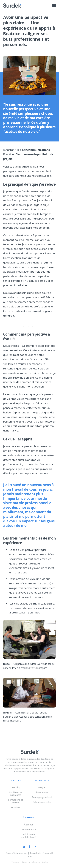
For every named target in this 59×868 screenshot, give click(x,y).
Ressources (42, 792)
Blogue (42, 787)
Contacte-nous (29, 829)
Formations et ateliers (16, 801)
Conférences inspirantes (16, 794)
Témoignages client (42, 797)
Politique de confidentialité (29, 836)
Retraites (16, 807)
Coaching (16, 787)
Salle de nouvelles (42, 802)
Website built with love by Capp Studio (30, 862)
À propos (29, 825)
